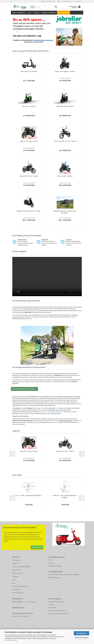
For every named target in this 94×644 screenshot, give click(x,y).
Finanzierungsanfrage (48, 1)
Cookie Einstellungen (18, 593)
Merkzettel (78, 1)
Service (14, 580)
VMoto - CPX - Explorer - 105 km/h (65, 71)
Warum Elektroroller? (18, 573)
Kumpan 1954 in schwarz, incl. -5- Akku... (29, 211)
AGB (14, 583)
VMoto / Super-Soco (19, 13)
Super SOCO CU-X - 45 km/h (29, 71)
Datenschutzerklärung (11, 640)
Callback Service (17, 590)
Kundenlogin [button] (68, 1)
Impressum (15, 563)
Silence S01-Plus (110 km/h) (65, 106)
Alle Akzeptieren (82, 633)
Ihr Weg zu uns (16, 560)
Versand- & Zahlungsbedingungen (22, 567)
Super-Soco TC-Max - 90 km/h (29, 141)
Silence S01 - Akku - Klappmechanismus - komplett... (65, 496)
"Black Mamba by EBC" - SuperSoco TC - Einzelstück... (65, 212)
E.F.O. (30, 13)
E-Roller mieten (64, 13)
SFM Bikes (61, 412)
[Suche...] (33, 7)
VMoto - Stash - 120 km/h (65, 176)
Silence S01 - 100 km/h (29, 106)
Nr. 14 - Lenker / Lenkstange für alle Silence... (29, 495)
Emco (57, 408)
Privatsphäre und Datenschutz (21, 586)
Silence (36, 13)
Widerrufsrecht (16, 570)
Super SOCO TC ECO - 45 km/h (29, 176)
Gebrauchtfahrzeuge (49, 13)
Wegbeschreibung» (37, 547)
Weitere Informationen (81, 637)
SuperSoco (44, 412)
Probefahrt (15, 577)
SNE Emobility (51, 412)
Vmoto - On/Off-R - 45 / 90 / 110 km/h (65, 141)
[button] (59, 1)
